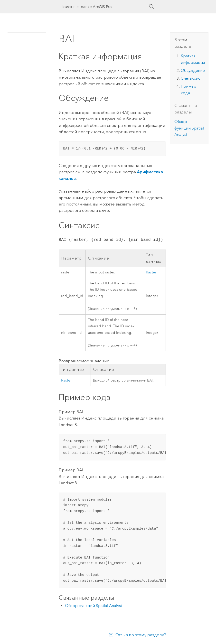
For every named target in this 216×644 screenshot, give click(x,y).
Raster (151, 272)
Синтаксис (190, 78)
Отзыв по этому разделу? (141, 634)
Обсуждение (193, 70)
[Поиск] (151, 7)
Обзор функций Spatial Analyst (94, 605)
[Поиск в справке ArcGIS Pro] (103, 7)
